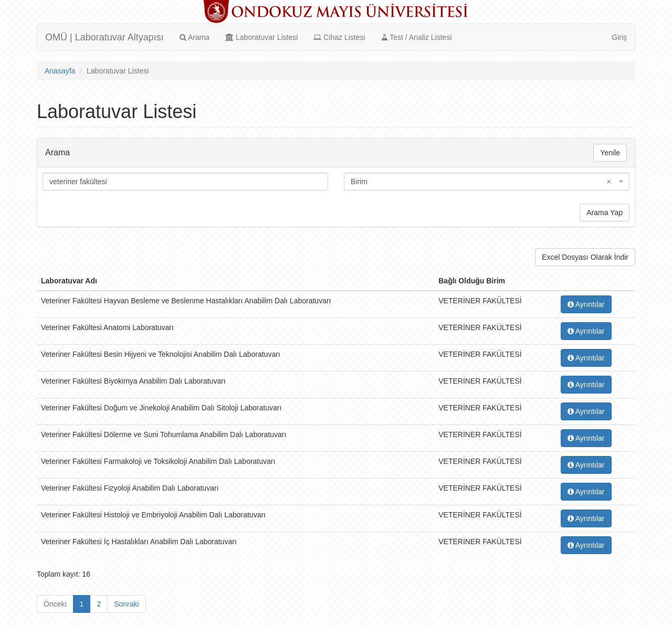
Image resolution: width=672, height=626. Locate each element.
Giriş (619, 37)
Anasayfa (60, 71)
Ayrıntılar (586, 304)
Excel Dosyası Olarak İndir (585, 257)
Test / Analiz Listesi (417, 37)
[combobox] (487, 182)
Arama (195, 37)
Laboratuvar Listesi (261, 37)
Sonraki (126, 604)
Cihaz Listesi (339, 37)
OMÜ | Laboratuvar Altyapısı (104, 37)
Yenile (610, 153)
